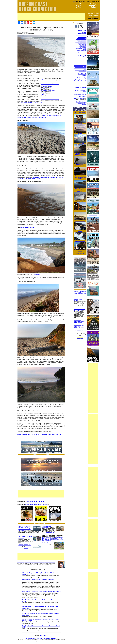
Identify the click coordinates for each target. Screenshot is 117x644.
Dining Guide (82, 56)
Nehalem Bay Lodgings (82, 38)
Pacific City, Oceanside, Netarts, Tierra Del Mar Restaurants (80, 61)
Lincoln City (78, 188)
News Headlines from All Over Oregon (79, 310)
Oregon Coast (44, 636)
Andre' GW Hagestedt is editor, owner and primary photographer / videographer (36, 562)
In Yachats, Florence (45, 97)
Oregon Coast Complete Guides (80, 97)
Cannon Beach (80, 143)
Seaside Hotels (83, 36)
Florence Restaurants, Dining (81, 70)
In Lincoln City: (44, 88)
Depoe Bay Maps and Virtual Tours (52, 434)
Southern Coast (80, 254)
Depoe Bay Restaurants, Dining (80, 66)
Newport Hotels (83, 45)
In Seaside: (43, 80)
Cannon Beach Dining (82, 58)
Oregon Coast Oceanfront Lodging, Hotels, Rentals (79, 321)
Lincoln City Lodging (82, 43)
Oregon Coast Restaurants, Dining (36, 504)
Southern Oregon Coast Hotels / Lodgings (50, 99)
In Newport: (44, 93)
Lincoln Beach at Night (27, 227)
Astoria (85, 77)
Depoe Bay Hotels (83, 44)
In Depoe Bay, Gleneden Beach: (48, 91)
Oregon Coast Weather (80, 88)
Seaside (85, 57)
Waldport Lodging (83, 46)
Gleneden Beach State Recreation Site (31, 103)
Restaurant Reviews (82, 71)
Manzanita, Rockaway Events (81, 80)
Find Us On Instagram (79, 330)
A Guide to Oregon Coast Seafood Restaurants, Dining (79, 326)
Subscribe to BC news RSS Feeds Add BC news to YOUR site (80, 292)
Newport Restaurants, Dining (81, 67)
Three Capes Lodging (82, 41)
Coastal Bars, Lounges (80, 94)
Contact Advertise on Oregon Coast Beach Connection (41, 638)
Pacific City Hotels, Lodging (81, 42)
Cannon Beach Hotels (82, 37)
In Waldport (44, 95)
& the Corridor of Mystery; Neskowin (80, 190)
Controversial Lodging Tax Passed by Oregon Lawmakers (38, 580)
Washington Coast (80, 112)
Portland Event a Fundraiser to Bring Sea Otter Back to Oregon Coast (41, 592)
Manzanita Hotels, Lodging (81, 39)
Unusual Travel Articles (78, 300)
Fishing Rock (37, 274)
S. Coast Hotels (82, 34)
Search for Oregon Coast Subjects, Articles (81, 103)
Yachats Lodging (83, 47)
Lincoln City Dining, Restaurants (80, 65)
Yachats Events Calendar (82, 85)
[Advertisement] (51, 16)
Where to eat (35, 434)
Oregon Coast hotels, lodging (34, 501)
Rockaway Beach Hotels (82, 40)
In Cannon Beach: (45, 82)
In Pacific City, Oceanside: (47, 86)
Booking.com (80, 338)
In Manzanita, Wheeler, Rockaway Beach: (50, 84)
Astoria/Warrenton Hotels (81, 35)
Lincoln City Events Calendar (81, 82)
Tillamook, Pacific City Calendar (80, 81)
